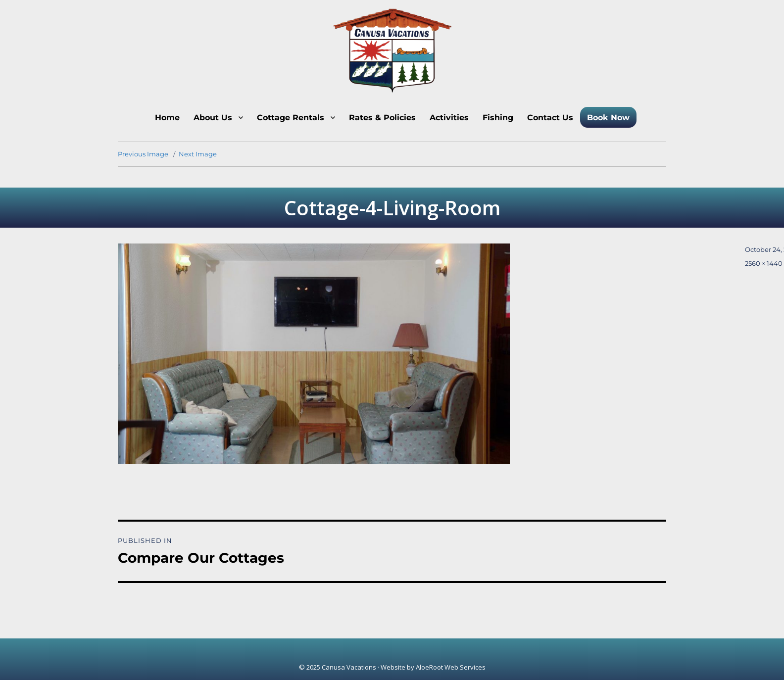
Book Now (608, 118)
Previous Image (143, 154)
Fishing (498, 118)
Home (167, 118)
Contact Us (550, 118)
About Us (213, 118)
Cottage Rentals (291, 118)
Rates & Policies (382, 118)
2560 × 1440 (764, 263)
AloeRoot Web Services (451, 667)
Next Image (198, 154)
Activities (449, 118)
